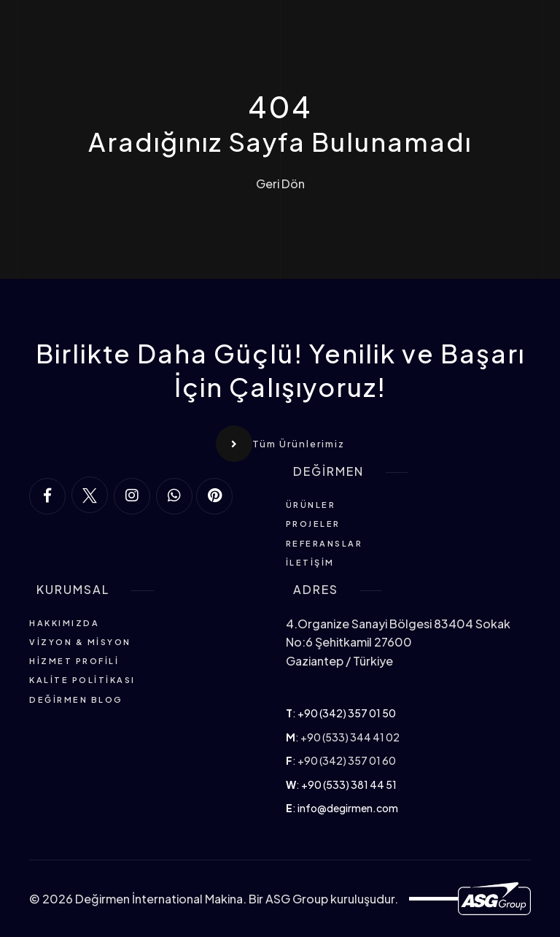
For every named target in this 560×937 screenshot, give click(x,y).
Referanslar (324, 543)
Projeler (313, 524)
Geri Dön (280, 184)
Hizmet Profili (74, 661)
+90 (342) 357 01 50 (347, 713)
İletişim (310, 562)
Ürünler (311, 505)
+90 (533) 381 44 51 (349, 784)
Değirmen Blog (76, 699)
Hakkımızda (64, 623)
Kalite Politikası (82, 680)
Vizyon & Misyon (80, 642)
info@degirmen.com (348, 808)
